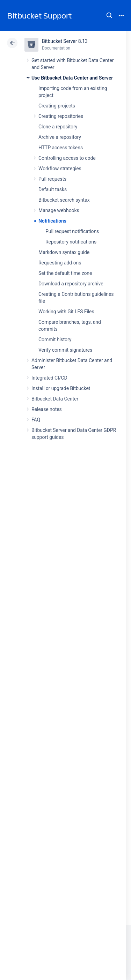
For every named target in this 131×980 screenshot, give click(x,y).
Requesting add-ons (60, 263)
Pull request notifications (72, 231)
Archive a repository (60, 137)
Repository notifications (71, 242)
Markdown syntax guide (64, 252)
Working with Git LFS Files (66, 312)
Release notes (47, 409)
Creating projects (57, 106)
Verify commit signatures (65, 350)
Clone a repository (58, 127)
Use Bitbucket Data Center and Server (72, 78)
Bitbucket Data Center (55, 399)
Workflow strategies (60, 169)
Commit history (55, 339)
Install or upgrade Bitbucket (61, 388)
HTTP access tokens (61, 148)
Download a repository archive (71, 284)
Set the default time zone (65, 273)
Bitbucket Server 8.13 (65, 41)
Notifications (52, 221)
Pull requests (52, 179)
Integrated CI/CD (49, 378)
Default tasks (53, 189)
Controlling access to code (67, 158)
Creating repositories (61, 116)
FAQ (36, 420)
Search (109, 15)
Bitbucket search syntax (64, 200)
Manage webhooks (59, 210)
